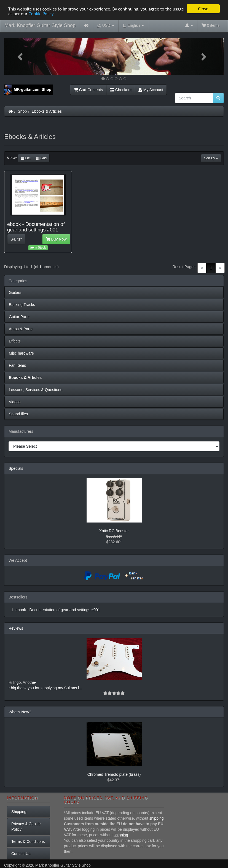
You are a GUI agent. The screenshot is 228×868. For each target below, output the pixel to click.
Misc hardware (21, 353)
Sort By (211, 158)
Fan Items (17, 365)
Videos (15, 402)
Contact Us (21, 854)
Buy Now (56, 239)
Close (203, 9)
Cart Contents (88, 90)
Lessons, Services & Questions (36, 390)
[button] (21, 56)
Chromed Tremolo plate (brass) (114, 774)
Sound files (18, 414)
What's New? (20, 712)
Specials (16, 468)
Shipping (19, 812)
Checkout (121, 90)
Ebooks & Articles (47, 111)
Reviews (16, 628)
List (26, 158)
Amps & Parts (21, 329)
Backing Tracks (22, 305)
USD (106, 26)
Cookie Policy (41, 13)
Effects (15, 341)
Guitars (15, 292)
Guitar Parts (19, 317)
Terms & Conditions (28, 841)
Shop (22, 111)
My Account (151, 90)
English (133, 26)
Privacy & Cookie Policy (26, 827)
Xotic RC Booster (114, 531)
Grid (41, 158)
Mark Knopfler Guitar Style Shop (40, 25)
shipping (156, 818)
